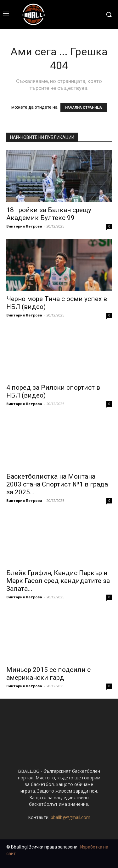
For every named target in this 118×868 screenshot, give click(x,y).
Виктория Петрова (24, 226)
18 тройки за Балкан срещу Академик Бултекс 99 (49, 214)
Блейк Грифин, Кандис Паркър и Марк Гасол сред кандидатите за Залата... (58, 581)
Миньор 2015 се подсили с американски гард (48, 674)
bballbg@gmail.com (70, 817)
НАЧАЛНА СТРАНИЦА (84, 108)
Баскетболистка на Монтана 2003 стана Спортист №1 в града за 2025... (57, 484)
